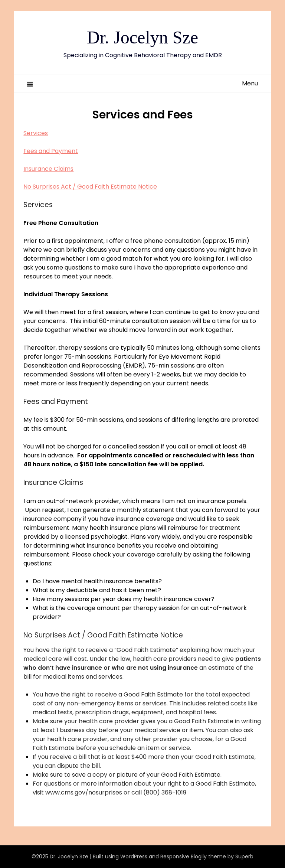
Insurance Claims (48, 169)
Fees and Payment (51, 151)
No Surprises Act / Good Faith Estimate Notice (90, 187)
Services (36, 133)
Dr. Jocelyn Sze (142, 37)
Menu (250, 83)
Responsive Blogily (184, 856)
